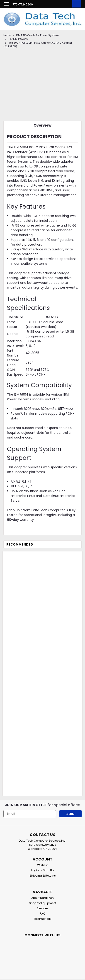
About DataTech (42, 898)
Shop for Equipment (43, 903)
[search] (57, 5)
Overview (42, 125)
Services (42, 908)
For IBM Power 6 (18, 39)
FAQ (42, 914)
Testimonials (42, 919)
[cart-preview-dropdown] (76, 4)
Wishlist (42, 865)
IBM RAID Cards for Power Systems (38, 35)
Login (35, 870)
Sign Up (48, 870)
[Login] (66, 5)
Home (7, 35)
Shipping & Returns (43, 876)
